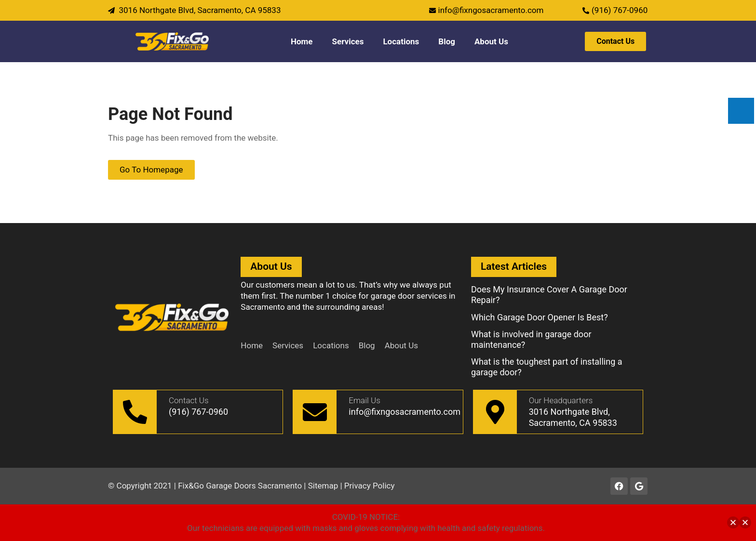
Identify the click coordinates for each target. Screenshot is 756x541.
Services (348, 41)
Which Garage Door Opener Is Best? (540, 317)
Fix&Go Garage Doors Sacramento (240, 486)
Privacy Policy (370, 486)
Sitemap (323, 486)
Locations (401, 41)
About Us (491, 41)
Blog (447, 41)
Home (302, 41)
